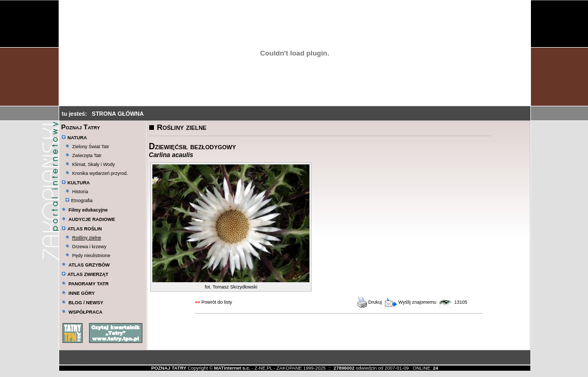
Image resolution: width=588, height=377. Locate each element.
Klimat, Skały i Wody (94, 164)
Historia (80, 192)
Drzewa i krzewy (90, 247)
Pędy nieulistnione (91, 256)
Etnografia (79, 201)
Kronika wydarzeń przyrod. (100, 173)
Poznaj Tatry (81, 127)
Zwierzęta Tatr (87, 156)
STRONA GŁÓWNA (118, 114)
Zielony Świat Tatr (91, 147)
